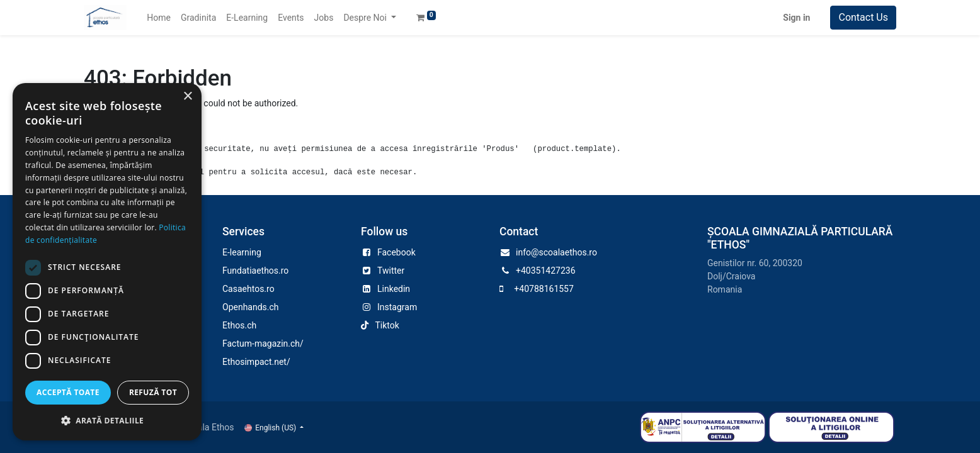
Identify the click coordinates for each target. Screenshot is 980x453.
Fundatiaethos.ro (255, 271)
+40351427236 (546, 271)
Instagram (397, 307)
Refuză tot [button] (153, 392)
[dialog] (107, 262)
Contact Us (863, 17)
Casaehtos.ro (248, 289)
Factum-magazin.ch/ (263, 344)
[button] (107, 420)
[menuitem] (159, 18)
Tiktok (387, 325)
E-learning (242, 252)
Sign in (796, 18)
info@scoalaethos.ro (556, 252)
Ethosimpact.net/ (256, 362)
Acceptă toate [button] (68, 392)
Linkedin (394, 289)
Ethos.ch (239, 325)
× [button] (187, 97)
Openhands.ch (251, 307)
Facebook (396, 252)
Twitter (391, 271)
